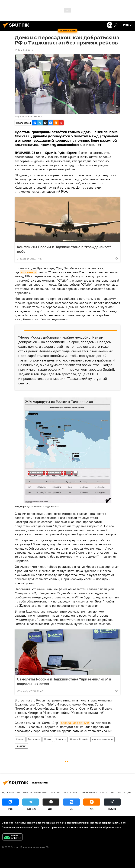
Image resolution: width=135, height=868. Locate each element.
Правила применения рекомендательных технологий (71, 827)
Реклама (61, 823)
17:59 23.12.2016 (24, 50)
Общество (107, 792)
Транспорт (21, 746)
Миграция (124, 792)
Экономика (89, 792)
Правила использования (41, 823)
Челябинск (61, 739)
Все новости (34, 739)
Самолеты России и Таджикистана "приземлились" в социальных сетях (64, 681)
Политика (71, 792)
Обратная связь (112, 827)
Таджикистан (11, 792)
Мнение (20, 739)
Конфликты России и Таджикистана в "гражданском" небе (64, 249)
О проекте (8, 823)
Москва (48, 739)
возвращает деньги (75, 723)
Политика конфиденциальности (108, 823)
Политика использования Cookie (20, 827)
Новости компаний (78, 823)
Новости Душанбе (79, 739)
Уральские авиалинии (102, 739)
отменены (29, 272)
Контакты (20, 823)
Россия (56, 792)
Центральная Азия (35, 792)
